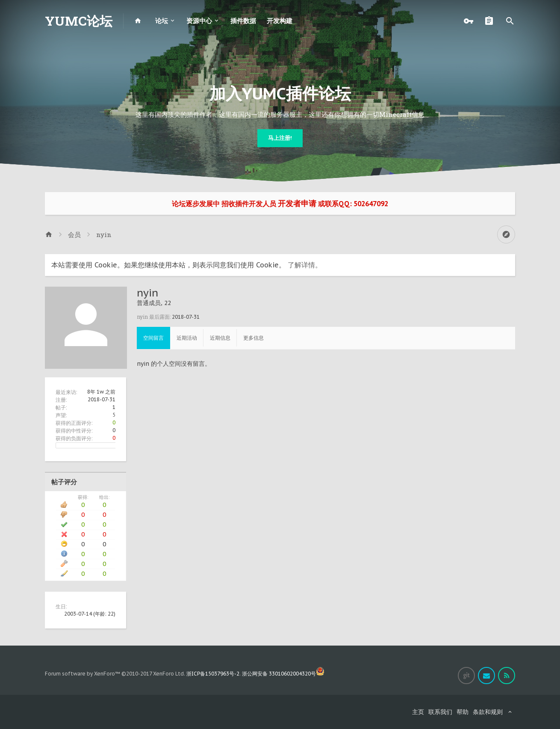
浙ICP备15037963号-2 (213, 674)
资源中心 (199, 21)
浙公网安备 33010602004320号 (283, 674)
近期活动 (187, 338)
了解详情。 (305, 265)
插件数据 (243, 21)
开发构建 (280, 21)
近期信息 (220, 338)
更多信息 (253, 338)
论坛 (162, 21)
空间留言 (153, 338)
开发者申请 (297, 203)
